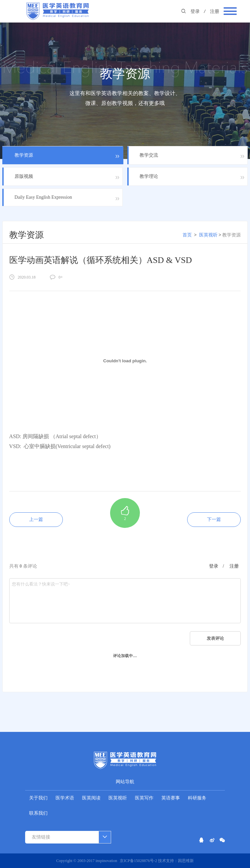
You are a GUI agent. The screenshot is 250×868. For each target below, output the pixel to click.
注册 (215, 11)
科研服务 (197, 798)
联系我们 (38, 813)
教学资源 (231, 235)
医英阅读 (91, 798)
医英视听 (208, 235)
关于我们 (38, 798)
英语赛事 (171, 798)
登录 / (217, 566)
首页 (187, 235)
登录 (195, 11)
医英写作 (144, 798)
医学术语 (65, 798)
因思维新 (186, 861)
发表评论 (215, 638)
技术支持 (166, 861)
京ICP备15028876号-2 (139, 861)
